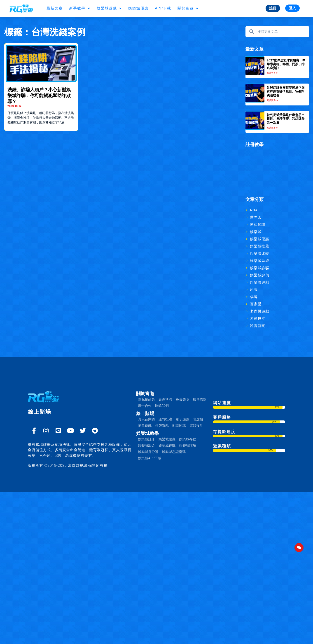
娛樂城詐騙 (260, 268)
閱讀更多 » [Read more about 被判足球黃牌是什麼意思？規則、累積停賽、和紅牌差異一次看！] (272, 128)
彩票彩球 (179, 426)
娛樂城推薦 (260, 246)
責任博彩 (165, 399)
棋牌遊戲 (162, 426)
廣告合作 (145, 406)
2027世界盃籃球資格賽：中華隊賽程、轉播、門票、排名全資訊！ (286, 64)
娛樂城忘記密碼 (174, 452)
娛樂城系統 (260, 261)
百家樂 (256, 304)
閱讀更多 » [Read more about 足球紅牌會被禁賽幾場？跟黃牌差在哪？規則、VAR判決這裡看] (272, 100)
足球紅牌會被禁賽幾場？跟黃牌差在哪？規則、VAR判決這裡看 (286, 91)
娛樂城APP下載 (150, 458)
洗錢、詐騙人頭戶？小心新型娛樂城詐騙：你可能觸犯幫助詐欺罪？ (39, 96)
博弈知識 (258, 225)
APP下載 (163, 8)
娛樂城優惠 (138, 8)
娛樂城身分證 (148, 452)
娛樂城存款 (188, 439)
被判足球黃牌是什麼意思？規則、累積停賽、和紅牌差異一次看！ (286, 119)
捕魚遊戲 (145, 426)
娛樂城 (256, 232)
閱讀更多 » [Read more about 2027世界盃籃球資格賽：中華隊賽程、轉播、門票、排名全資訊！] (272, 73)
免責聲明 (182, 399)
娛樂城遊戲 (109, 8)
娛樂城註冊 (146, 439)
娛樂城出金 (146, 446)
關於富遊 (188, 8)
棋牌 (254, 297)
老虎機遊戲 (260, 311)
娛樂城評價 (260, 275)
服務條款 (200, 399)
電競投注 (196, 426)
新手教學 (80, 8)
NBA (254, 210)
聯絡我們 (162, 406)
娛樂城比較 (260, 253)
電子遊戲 (182, 419)
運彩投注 (258, 318)
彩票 (254, 290)
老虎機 (198, 419)
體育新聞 (258, 326)
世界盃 (256, 217)
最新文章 (55, 8)
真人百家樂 (146, 419)
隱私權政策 (146, 399)
